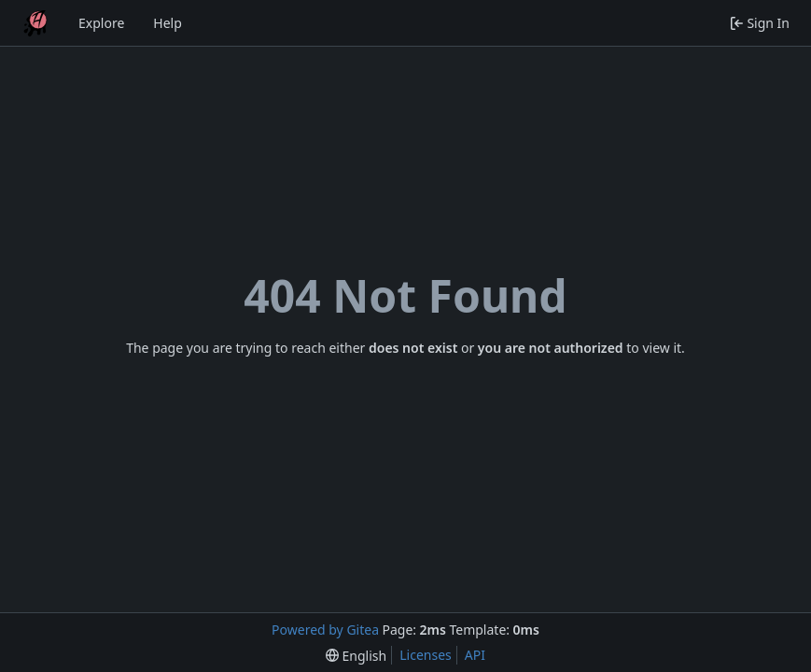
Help (168, 23)
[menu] (356, 656)
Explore (101, 23)
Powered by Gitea (325, 630)
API (475, 655)
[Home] (35, 23)
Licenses (426, 655)
